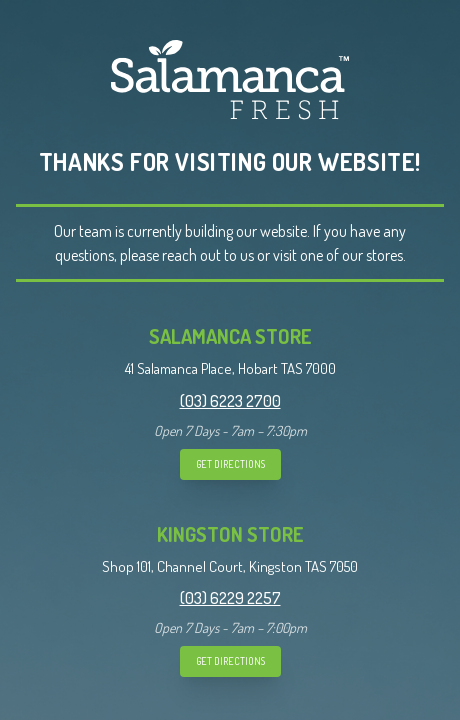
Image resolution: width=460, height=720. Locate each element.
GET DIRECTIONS (230, 464)
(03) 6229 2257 (230, 598)
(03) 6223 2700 (230, 401)
